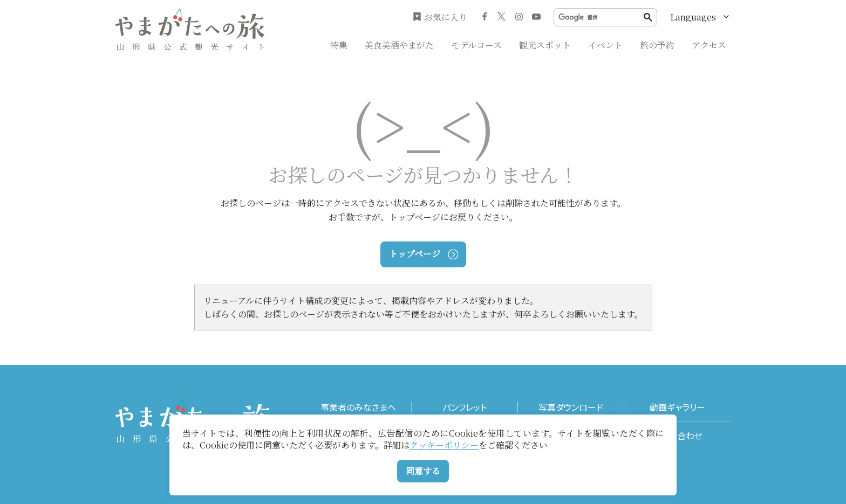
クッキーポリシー (444, 445)
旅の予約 (657, 45)
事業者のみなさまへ (358, 407)
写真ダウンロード (571, 407)
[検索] (601, 18)
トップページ (423, 254)
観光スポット (545, 45)
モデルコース (476, 45)
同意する (423, 471)
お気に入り (440, 17)
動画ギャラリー (677, 407)
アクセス (709, 45)
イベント (605, 45)
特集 (339, 45)
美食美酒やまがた (399, 45)
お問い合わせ (677, 436)
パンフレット (465, 407)
